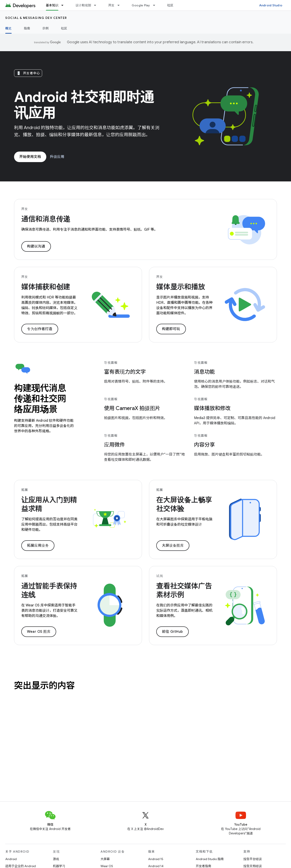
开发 (111, 5)
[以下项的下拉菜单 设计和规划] (97, 5)
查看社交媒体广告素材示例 (184, 590)
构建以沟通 (36, 246)
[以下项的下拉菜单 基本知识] (64, 5)
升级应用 (57, 157)
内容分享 (204, 445)
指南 (27, 28)
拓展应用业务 (38, 546)
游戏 (56, 859)
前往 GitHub (172, 632)
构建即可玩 (171, 329)
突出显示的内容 (44, 685)
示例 (46, 28)
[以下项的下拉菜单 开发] (120, 5)
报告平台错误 (253, 859)
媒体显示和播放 (181, 287)
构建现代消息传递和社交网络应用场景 (40, 399)
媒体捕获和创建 (46, 287)
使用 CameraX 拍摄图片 (132, 408)
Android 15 (156, 859)
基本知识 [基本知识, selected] (52, 5)
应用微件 (114, 445)
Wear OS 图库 (39, 632)
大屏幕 (105, 859)
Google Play (141, 5)
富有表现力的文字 (125, 372)
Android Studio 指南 (210, 859)
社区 (170, 5)
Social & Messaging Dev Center (36, 18)
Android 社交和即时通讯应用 (84, 105)
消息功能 (204, 372)
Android (11, 859)
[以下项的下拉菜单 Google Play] (156, 5)
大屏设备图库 (173, 546)
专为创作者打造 (40, 329)
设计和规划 (83, 5)
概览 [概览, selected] (8, 28)
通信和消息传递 (46, 219)
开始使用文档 (30, 157)
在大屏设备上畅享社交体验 (184, 504)
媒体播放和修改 (212, 408)
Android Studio (271, 5)
